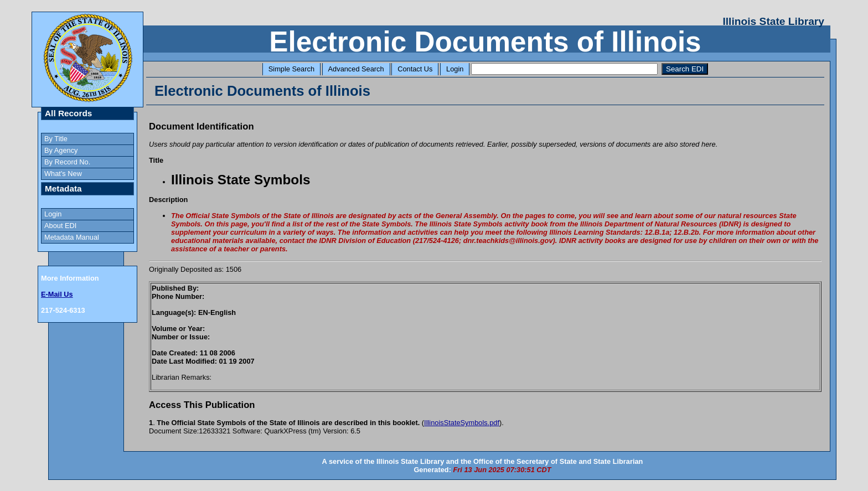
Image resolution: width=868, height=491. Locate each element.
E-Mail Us (57, 294)
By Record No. (67, 162)
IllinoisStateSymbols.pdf (462, 423)
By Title (56, 139)
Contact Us (415, 69)
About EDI (60, 226)
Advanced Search (356, 69)
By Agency (61, 150)
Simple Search (291, 69)
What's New (63, 174)
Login (455, 69)
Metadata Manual (72, 237)
